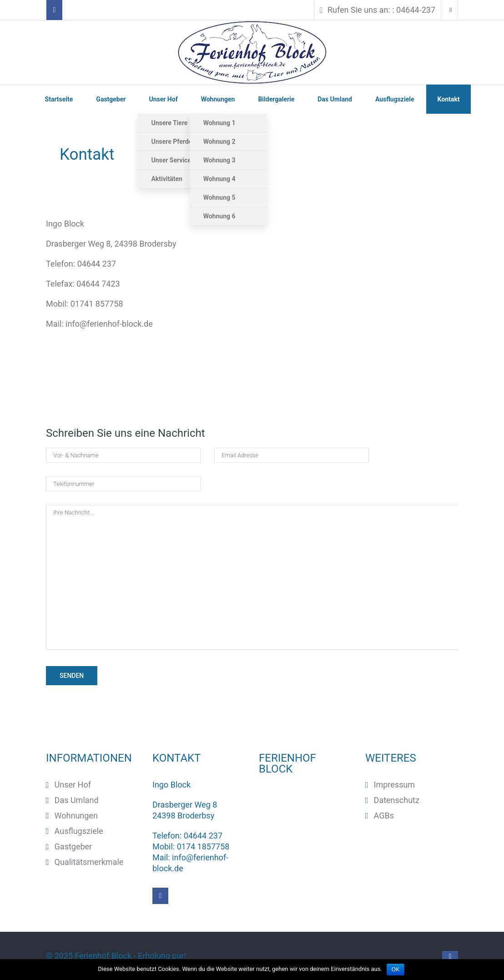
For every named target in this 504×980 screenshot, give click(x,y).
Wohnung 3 (219, 160)
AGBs (384, 816)
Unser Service (171, 160)
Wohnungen (218, 99)
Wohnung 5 (219, 197)
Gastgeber (111, 99)
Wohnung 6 (219, 216)
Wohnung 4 (219, 179)
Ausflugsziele (395, 99)
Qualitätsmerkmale (89, 862)
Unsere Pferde (171, 141)
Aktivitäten (167, 179)
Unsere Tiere (169, 123)
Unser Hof (163, 99)
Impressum (395, 785)
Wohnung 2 (219, 141)
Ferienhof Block (103, 956)
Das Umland (335, 99)
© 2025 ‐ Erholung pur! (117, 956)
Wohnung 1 (219, 123)
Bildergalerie (276, 99)
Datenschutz (397, 800)
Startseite (59, 99)
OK (396, 970)
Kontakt (449, 99)
